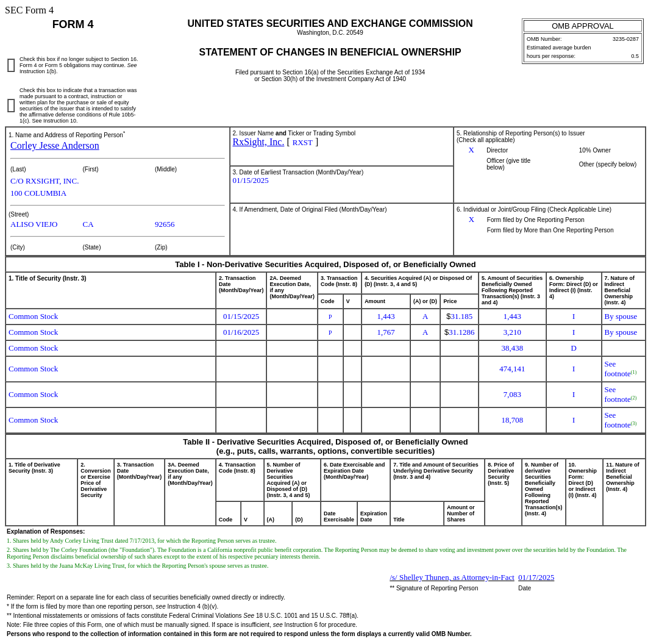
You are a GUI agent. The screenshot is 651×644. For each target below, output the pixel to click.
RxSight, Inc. (259, 142)
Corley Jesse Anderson (55, 145)
